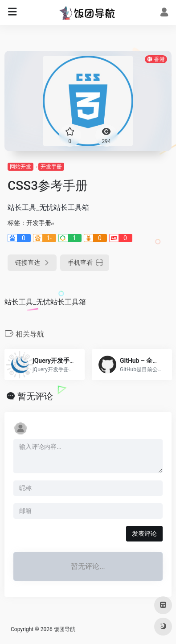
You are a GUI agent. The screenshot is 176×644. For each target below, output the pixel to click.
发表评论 (144, 533)
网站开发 (20, 167)
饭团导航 (65, 629)
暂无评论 (35, 396)
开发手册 (51, 167)
